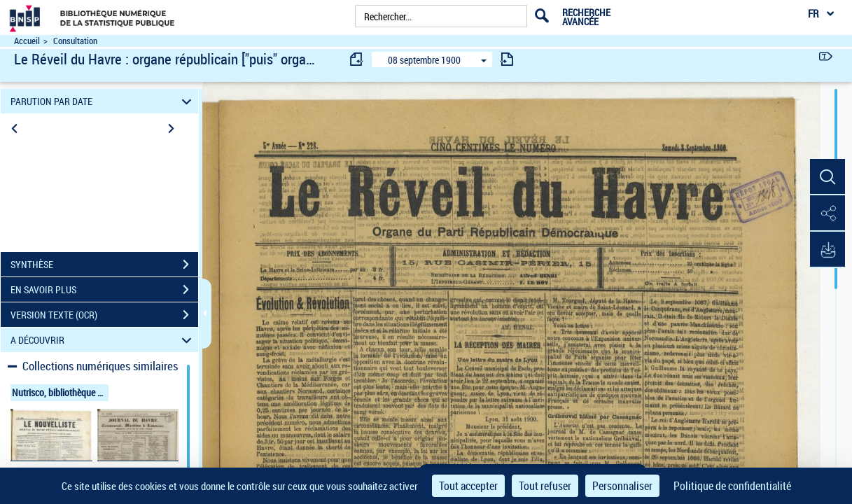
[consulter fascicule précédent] (357, 59)
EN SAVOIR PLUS (104, 290)
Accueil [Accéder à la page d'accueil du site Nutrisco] (27, 41)
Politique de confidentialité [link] (732, 486)
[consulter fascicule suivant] (507, 59)
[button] (827, 177)
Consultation (75, 41)
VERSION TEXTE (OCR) (104, 315)
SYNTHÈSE (104, 265)
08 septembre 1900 (424, 60)
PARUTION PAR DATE (103, 101)
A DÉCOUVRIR (103, 340)
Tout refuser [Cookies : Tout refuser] (545, 486)
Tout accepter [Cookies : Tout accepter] (468, 486)
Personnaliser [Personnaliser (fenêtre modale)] (622, 486)
